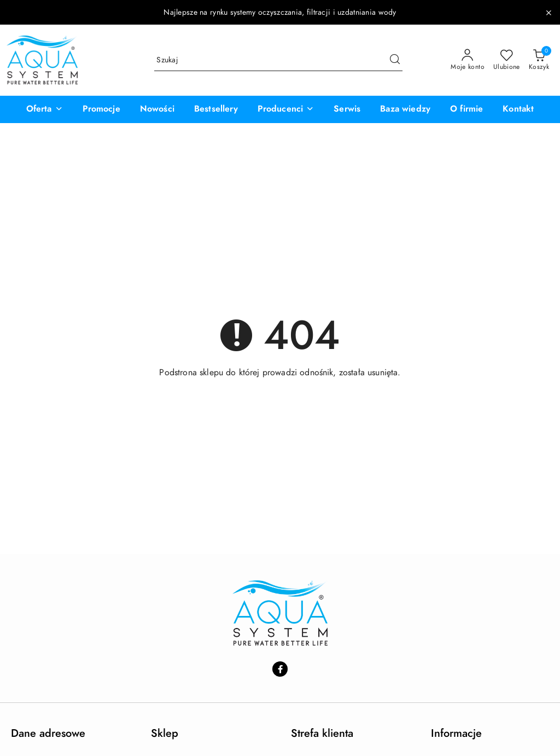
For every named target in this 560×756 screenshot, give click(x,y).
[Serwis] (347, 109)
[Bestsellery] (216, 109)
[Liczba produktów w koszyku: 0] (539, 60)
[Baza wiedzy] (405, 109)
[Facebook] (280, 669)
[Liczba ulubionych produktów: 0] (507, 60)
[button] (45, 109)
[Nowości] (157, 109)
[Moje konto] (468, 60)
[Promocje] (101, 109)
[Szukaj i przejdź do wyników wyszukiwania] (395, 60)
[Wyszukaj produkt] (278, 60)
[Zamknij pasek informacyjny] (549, 13)
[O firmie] (466, 109)
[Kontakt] (518, 109)
